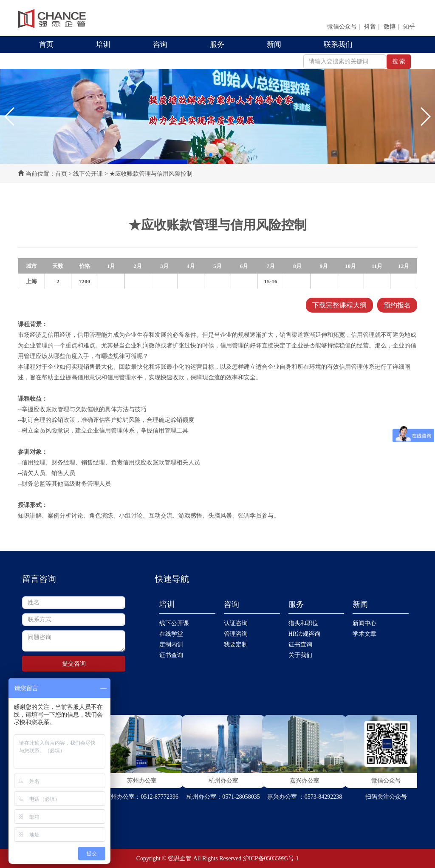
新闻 (274, 44)
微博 (390, 27)
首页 (46, 44)
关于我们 (300, 655)
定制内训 (171, 645)
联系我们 (338, 44)
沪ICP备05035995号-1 (271, 858)
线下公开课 (88, 174)
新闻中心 (364, 623)
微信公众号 (342, 27)
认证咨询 (236, 623)
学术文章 (364, 634)
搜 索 (399, 61)
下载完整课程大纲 (339, 305)
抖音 (370, 27)
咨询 (160, 44)
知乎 (409, 27)
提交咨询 (74, 664)
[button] (10, 117)
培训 (103, 44)
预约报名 (397, 305)
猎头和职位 (303, 623)
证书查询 (171, 655)
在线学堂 (171, 634)
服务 (217, 44)
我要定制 (236, 645)
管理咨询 (236, 634)
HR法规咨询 (304, 634)
